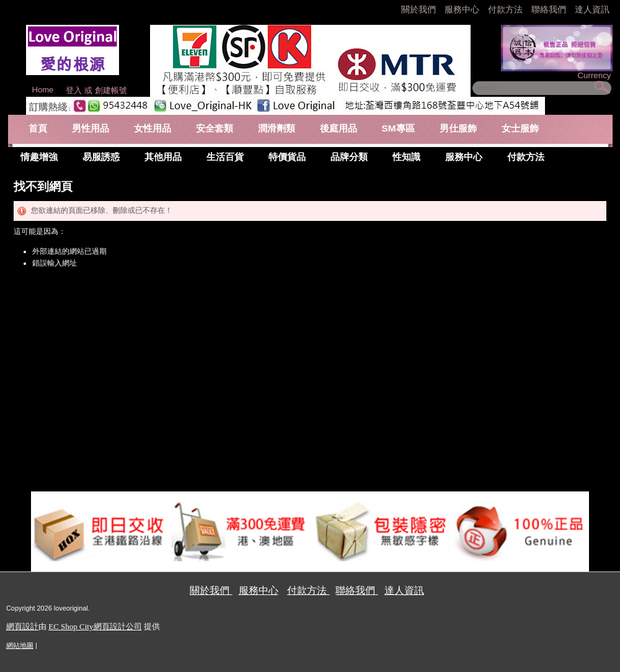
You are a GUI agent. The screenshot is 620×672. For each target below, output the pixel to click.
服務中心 (462, 9)
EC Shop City (71, 626)
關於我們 (420, 9)
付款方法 (507, 9)
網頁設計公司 (118, 626)
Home (43, 90)
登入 (74, 90)
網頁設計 (22, 626)
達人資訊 (592, 9)
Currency (594, 75)
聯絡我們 (550, 9)
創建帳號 (111, 90)
